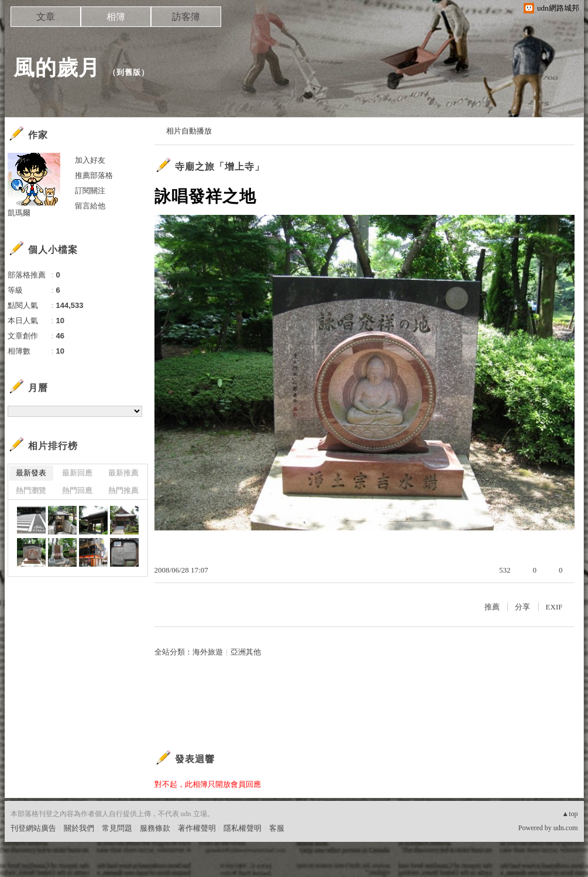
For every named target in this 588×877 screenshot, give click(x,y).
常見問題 (117, 828)
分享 (522, 607)
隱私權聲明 (243, 828)
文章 (46, 17)
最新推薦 (123, 473)
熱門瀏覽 (31, 490)
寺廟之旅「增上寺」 (220, 167)
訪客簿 (186, 17)
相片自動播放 (189, 131)
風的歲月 (57, 68)
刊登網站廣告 (33, 828)
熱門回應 (77, 490)
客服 (277, 828)
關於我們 (79, 828)
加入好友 (90, 160)
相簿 (116, 17)
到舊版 (129, 72)
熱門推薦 (123, 490)
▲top (570, 814)
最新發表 (31, 473)
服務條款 (155, 828)
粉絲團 (22, 868)
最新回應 (77, 473)
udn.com (566, 828)
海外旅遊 (208, 652)
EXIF (554, 607)
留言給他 (90, 206)
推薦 (492, 607)
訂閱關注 (90, 191)
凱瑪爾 (19, 213)
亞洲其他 (246, 652)
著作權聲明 (197, 828)
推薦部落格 (94, 175)
